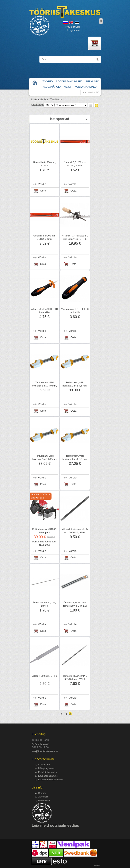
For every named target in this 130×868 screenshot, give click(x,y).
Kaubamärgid (52, 87)
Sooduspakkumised (69, 82)
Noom (97, 865)
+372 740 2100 (40, 744)
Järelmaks (43, 797)
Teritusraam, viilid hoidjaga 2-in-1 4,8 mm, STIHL (75, 386)
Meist (68, 87)
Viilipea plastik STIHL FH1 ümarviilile (44, 311)
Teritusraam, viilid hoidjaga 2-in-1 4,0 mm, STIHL (44, 386)
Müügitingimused (47, 768)
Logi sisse (74, 30)
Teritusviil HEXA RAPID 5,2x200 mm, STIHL (75, 678)
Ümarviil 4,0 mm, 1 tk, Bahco (45, 604)
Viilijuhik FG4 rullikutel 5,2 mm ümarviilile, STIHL (75, 237)
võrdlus (94, 92)
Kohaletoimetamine (48, 772)
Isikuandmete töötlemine (50, 780)
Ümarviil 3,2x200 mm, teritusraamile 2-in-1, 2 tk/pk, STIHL (75, 606)
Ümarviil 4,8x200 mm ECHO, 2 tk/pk (44, 237)
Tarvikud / (56, 99)
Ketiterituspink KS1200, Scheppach (44, 531)
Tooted (48, 82)
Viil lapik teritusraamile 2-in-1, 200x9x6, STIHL (75, 531)
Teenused (92, 82)
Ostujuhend (44, 765)
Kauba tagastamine (48, 776)
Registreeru (73, 27)
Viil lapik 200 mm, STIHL (44, 676)
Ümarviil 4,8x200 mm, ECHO (45, 164)
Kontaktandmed (86, 87)
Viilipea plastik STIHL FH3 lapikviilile (75, 311)
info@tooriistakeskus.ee (45, 751)
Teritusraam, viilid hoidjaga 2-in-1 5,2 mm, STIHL (44, 459)
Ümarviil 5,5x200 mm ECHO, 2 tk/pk (75, 164)
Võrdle (42, 184)
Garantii (42, 793)
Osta (43, 191)
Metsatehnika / (40, 99)
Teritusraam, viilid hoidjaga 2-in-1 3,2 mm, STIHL (75, 459)
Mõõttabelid (44, 801)
